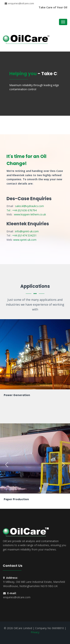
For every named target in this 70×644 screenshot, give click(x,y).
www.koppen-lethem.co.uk (30, 214)
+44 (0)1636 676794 (24, 210)
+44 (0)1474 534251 (24, 235)
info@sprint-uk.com (27, 231)
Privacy (35, 632)
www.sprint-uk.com (25, 240)
